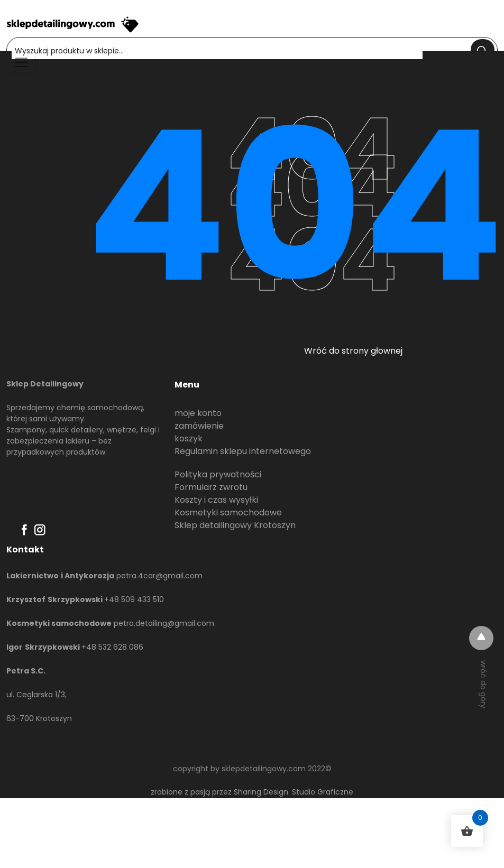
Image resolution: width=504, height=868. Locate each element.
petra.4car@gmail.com (159, 576)
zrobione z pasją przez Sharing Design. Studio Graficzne (252, 792)
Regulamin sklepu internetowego (243, 451)
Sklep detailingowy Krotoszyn (235, 525)
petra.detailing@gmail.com (164, 623)
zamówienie (199, 426)
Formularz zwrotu (211, 487)
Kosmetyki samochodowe (228, 513)
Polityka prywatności (218, 474)
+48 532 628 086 (112, 647)
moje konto (198, 413)
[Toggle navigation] (21, 62)
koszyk (189, 438)
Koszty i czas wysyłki (216, 500)
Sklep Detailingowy (45, 384)
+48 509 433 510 (134, 599)
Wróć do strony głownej (353, 351)
